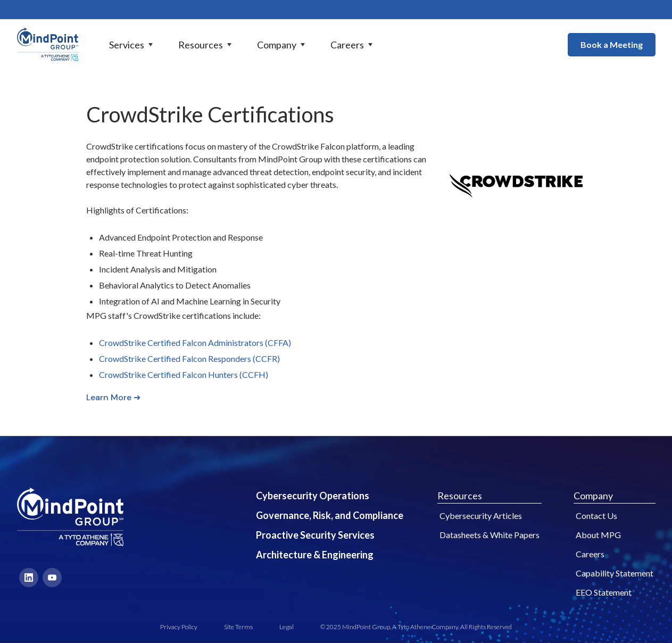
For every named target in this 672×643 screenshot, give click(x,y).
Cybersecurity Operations (313, 496)
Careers (590, 554)
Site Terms (238, 627)
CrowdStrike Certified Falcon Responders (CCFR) (189, 358)
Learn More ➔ (113, 397)
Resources (460, 496)
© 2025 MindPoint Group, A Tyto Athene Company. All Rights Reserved (416, 627)
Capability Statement (615, 573)
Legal (287, 627)
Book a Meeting (612, 44)
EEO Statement (604, 592)
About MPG (598, 535)
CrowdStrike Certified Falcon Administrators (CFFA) (195, 343)
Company (593, 496)
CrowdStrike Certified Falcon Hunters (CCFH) (184, 374)
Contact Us (596, 516)
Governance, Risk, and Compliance (330, 515)
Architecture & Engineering (315, 555)
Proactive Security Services (315, 535)
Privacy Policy (179, 627)
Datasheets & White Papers (490, 535)
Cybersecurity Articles (481, 516)
